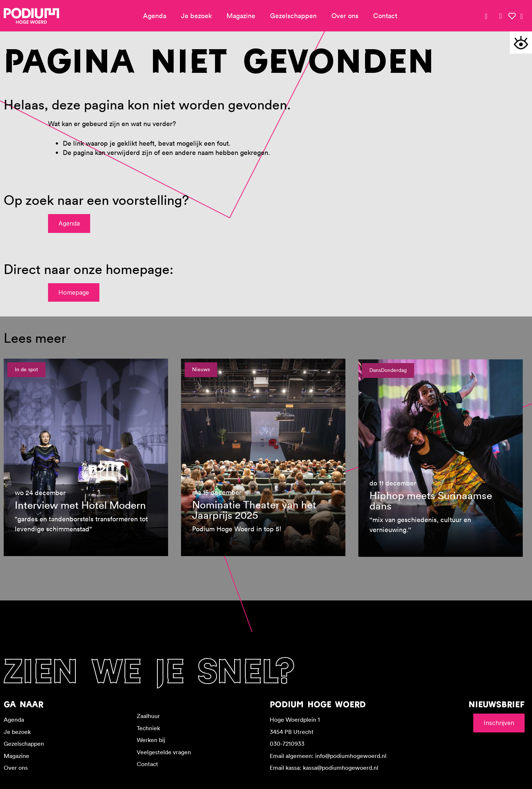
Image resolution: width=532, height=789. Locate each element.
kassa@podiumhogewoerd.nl (341, 768)
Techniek (148, 728)
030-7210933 (287, 744)
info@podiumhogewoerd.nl (351, 756)
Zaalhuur (148, 716)
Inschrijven (499, 723)
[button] (521, 43)
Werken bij (151, 740)
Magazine (241, 16)
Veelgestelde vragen (164, 752)
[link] (501, 16)
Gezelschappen (293, 16)
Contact (385, 16)
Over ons (345, 16)
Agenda (155, 16)
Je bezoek (196, 16)
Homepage (74, 292)
